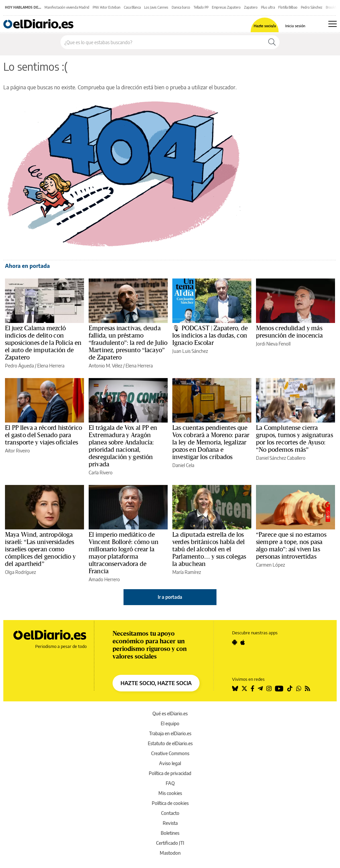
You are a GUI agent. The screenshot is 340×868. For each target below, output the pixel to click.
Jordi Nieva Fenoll (273, 344)
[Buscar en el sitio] (163, 42)
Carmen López (270, 565)
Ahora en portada (27, 266)
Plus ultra (268, 7)
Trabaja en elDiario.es (170, 733)
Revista (170, 823)
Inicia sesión (295, 26)
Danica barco (181, 7)
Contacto (170, 813)
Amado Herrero (104, 579)
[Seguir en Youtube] (279, 688)
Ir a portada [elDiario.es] (170, 597)
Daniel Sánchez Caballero (281, 458)
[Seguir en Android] (235, 642)
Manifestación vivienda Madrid (67, 7)
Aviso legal (170, 763)
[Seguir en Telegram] (260, 688)
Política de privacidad (170, 773)
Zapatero (251, 7)
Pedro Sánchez (312, 7)
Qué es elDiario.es (170, 713)
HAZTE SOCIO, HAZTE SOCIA (156, 683)
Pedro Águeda (19, 366)
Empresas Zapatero (226, 7)
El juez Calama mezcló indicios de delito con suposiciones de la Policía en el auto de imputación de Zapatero (43, 343)
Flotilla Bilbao (288, 7)
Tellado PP (201, 7)
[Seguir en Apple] (243, 642)
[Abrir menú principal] (333, 24)
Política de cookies (170, 803)
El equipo (170, 723)
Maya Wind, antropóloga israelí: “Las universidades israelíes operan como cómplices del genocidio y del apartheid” (40, 549)
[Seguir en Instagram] (269, 688)
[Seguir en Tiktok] (290, 688)
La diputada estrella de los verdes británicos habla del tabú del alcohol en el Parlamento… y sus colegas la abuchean (209, 549)
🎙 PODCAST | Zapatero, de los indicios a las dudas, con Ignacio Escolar (210, 336)
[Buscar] (272, 42)
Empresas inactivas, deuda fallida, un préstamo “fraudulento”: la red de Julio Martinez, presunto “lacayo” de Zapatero (128, 343)
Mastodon (170, 853)
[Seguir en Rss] (307, 688)
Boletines (170, 833)
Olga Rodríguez (20, 572)
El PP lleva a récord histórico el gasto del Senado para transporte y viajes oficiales (43, 435)
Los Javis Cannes (156, 7)
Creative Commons (170, 753)
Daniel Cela (183, 465)
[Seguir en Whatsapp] (299, 688)
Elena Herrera (51, 366)
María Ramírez (187, 572)
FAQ (170, 783)
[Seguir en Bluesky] (235, 688)
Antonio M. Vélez (105, 366)
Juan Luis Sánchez (190, 351)
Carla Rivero (101, 473)
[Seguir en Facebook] (253, 688)
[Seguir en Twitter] (244, 688)
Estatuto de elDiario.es (170, 743)
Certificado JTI (170, 843)
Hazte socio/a (265, 26)
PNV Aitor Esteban (107, 7)
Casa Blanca (132, 7)
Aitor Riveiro (17, 451)
